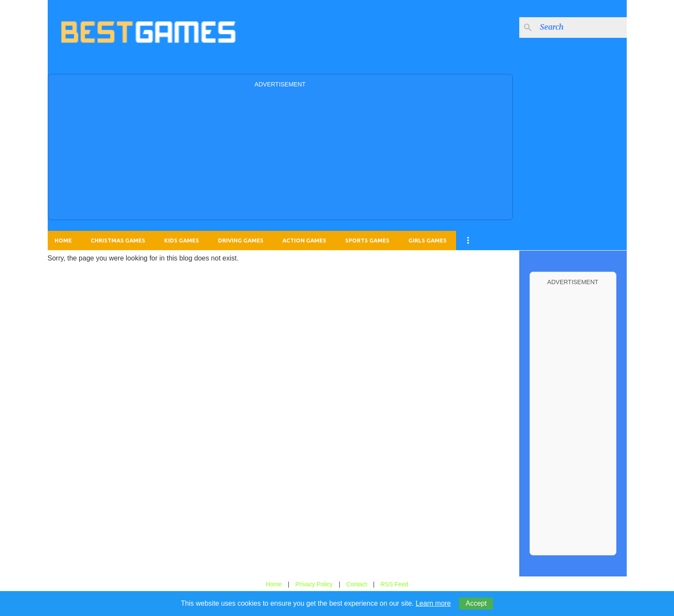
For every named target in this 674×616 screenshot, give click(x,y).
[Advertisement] (280, 153)
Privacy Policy (314, 584)
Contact (357, 584)
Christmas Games (118, 240)
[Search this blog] (582, 28)
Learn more (433, 603)
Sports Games (367, 240)
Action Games (304, 240)
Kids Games (182, 240)
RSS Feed (394, 584)
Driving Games (241, 240)
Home (63, 240)
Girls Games (427, 240)
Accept (476, 603)
